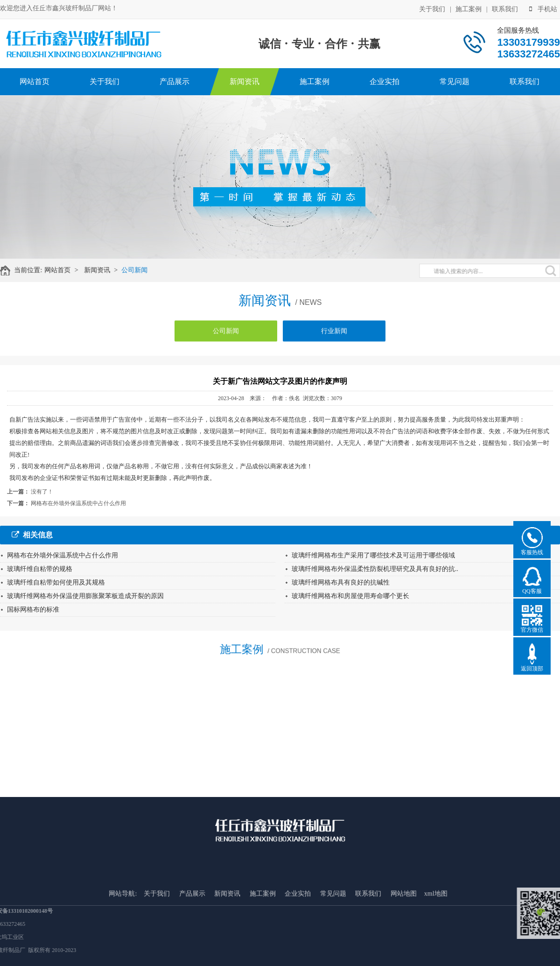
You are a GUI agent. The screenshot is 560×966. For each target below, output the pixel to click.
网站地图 (404, 936)
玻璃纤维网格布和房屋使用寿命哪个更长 (350, 596)
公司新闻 (141, 270)
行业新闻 (334, 337)
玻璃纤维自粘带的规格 (40, 569)
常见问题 (455, 81)
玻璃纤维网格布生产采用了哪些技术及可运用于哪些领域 (373, 555)
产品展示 (175, 81)
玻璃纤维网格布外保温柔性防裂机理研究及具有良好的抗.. (375, 569)
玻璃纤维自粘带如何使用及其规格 (56, 582)
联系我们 (505, 8)
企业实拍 (385, 81)
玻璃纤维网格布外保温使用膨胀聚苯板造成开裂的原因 (85, 596)
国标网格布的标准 (33, 610)
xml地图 (436, 936)
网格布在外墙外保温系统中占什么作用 (78, 503)
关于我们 (432, 8)
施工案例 (469, 8)
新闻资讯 (245, 81)
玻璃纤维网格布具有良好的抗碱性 (341, 582)
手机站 (543, 8)
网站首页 (35, 81)
